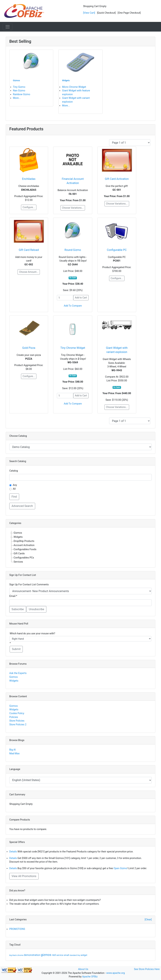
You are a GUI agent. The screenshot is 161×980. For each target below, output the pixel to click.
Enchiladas (29, 179)
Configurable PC (117, 250)
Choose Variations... (73, 208)
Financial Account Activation (73, 181)
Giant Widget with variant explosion (117, 350)
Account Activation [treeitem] (24, 545)
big (11, 955)
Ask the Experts (18, 673)
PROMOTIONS (17, 929)
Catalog (14, 471)
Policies (14, 717)
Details (13, 852)
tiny (79, 955)
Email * (13, 596)
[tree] (80, 547)
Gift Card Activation (117, 179)
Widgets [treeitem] (18, 537)
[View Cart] (89, 13)
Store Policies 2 (18, 725)
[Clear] (148, 920)
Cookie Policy (17, 713)
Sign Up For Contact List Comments (29, 585)
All (14, 489)
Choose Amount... (29, 272)
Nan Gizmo (19, 91)
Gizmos (14, 677)
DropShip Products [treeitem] (24, 541)
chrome (20, 955)
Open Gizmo (120, 868)
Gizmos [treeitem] (18, 533)
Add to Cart (81, 298)
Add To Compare (73, 306)
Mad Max (14, 754)
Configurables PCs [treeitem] (24, 558)
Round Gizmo (73, 250)
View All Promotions (24, 876)
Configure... (29, 207)
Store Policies (17, 721)
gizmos (47, 955)
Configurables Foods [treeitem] (25, 549)
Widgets (14, 681)
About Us (83, 969)
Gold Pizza (29, 348)
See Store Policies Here (147, 969)
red (54, 955)
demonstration (32, 955)
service (60, 955)
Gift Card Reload (29, 250)
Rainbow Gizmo (22, 94)
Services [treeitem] (18, 562)
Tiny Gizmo (19, 87)
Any (15, 485)
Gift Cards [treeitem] (19, 554)
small (67, 955)
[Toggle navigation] (8, 27)
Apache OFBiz (90, 977)
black (15, 955)
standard (74, 955)
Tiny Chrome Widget (73, 348)
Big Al (12, 750)
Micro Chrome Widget (74, 87)
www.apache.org (116, 973)
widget (84, 955)
